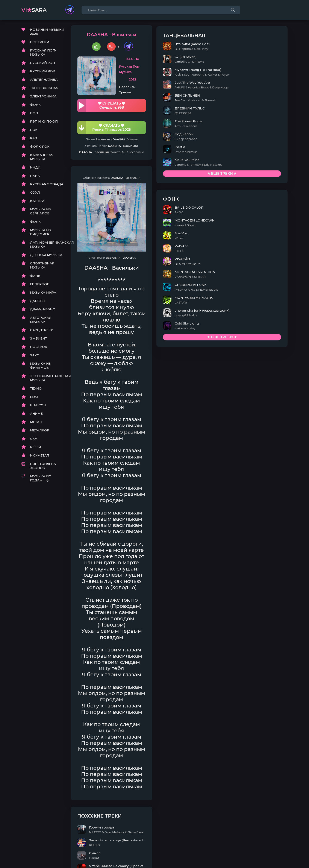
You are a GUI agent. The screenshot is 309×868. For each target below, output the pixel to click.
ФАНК (35, 277)
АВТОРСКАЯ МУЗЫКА (41, 321)
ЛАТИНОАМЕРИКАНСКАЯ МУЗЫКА (47, 246)
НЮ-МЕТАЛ (40, 457)
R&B (33, 139)
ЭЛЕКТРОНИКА (43, 98)
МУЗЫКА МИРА (43, 294)
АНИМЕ (36, 415)
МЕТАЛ (36, 423)
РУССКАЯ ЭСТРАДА (47, 185)
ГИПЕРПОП (40, 285)
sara (34, 10)
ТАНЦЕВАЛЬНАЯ (44, 89)
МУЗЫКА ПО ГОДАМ (41, 480)
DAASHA (171, 60)
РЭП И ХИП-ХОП (44, 123)
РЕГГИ (36, 448)
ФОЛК (35, 223)
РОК (34, 131)
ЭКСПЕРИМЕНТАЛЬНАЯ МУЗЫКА (47, 379)
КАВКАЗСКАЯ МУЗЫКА (42, 158)
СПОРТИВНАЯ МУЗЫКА (42, 267)
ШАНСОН (38, 406)
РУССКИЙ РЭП (42, 64)
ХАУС (35, 356)
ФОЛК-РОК (40, 148)
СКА (34, 440)
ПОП (34, 114)
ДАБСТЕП (38, 302)
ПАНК (35, 177)
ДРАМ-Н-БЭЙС (42, 310)
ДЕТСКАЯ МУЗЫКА (46, 256)
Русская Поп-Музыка (171, 71)
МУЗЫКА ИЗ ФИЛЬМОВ (40, 367)
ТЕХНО (36, 390)
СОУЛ (35, 194)
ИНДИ (35, 169)
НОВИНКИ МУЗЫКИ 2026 (47, 33)
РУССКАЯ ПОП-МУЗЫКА (43, 54)
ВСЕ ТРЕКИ (40, 43)
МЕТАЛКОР (40, 432)
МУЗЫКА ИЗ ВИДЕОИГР (40, 233)
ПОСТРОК (39, 348)
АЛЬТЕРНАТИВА (44, 81)
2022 (171, 82)
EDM (34, 398)
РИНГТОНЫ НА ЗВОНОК (43, 467)
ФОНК (35, 106)
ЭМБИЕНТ (39, 340)
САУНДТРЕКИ (42, 331)
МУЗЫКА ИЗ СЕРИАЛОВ (40, 212)
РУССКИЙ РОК (43, 72)
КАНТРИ (37, 202)
